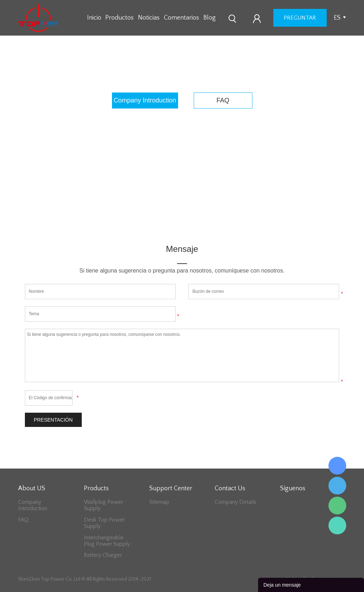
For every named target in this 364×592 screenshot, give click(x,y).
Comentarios (181, 18)
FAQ (223, 100)
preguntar (300, 18)
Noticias (149, 18)
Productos (119, 18)
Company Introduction (145, 100)
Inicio (94, 18)
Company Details (235, 502)
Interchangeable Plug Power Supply (107, 541)
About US (192, 72)
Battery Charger (103, 555)
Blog (210, 18)
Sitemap (159, 502)
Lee (337, 525)
